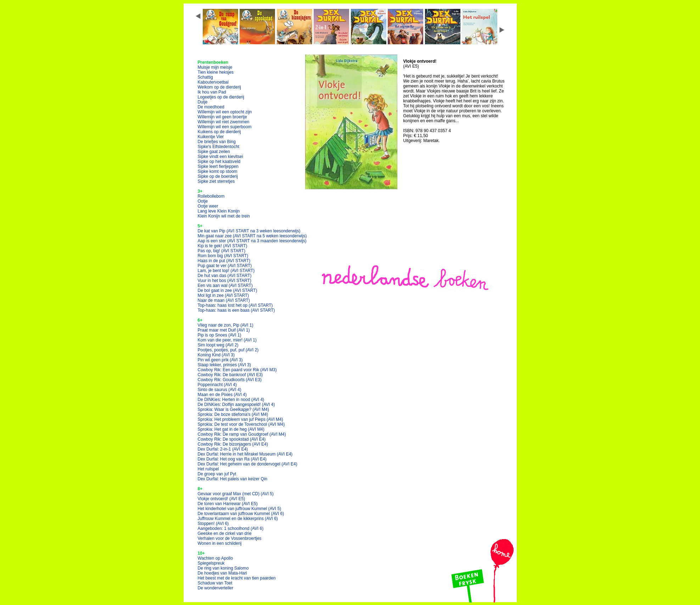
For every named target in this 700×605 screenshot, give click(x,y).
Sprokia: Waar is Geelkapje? (233, 409)
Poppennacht (217, 385)
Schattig (205, 77)
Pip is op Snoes (220, 335)
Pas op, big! (222, 251)
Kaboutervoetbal (213, 82)
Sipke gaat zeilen (214, 152)
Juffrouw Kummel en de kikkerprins (238, 519)
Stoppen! (213, 524)
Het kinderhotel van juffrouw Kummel (240, 509)
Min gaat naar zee (252, 236)
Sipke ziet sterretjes (216, 181)
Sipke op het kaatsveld (219, 162)
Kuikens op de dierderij (219, 132)
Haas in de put (224, 261)
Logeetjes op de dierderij (221, 97)
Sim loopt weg (218, 345)
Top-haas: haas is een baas (236, 310)
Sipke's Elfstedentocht (219, 147)
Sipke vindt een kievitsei (220, 157)
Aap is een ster (252, 241)
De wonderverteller (216, 588)
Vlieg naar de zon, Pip (226, 325)
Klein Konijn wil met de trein (224, 216)
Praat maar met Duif (224, 330)
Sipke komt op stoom (218, 171)
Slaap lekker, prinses (225, 365)
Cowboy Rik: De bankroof (230, 375)
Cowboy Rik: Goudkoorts (230, 380)
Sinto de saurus (220, 390)
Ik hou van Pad (212, 92)
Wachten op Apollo (215, 558)
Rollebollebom (211, 196)
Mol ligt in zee (223, 295)
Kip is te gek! (223, 246)
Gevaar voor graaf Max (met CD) (236, 494)
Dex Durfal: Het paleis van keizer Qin (233, 479)
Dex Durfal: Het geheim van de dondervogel (248, 464)
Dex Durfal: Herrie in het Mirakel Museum (245, 454)
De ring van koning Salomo (223, 568)
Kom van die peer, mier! (227, 340)
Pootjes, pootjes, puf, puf (228, 350)
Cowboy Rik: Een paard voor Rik (237, 370)
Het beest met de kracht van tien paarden (237, 578)
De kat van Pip (249, 231)
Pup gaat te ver (225, 266)
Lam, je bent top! (226, 271)
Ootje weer (208, 206)
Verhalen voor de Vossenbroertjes (230, 538)
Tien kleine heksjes (216, 72)
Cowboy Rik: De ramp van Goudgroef (242, 434)
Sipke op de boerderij (218, 176)
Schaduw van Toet (215, 583)
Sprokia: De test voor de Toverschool (241, 424)
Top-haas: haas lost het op (235, 305)
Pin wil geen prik (220, 360)
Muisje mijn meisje (215, 67)
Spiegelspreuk (211, 563)
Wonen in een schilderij (220, 543)
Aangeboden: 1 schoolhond (231, 528)
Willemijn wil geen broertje (222, 117)
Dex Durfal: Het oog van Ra (232, 459)
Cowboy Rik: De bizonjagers (233, 444)
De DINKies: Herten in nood (231, 400)
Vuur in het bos (225, 281)
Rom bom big (223, 256)
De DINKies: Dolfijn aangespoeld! (236, 405)
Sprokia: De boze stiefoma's (233, 414)
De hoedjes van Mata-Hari (222, 573)
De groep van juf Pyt (217, 474)
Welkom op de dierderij (220, 87)
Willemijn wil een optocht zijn (225, 112)
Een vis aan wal (225, 285)
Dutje (203, 102)
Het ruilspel (208, 469)
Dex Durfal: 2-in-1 (223, 449)
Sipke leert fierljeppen (218, 166)
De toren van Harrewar (228, 504)
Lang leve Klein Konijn (219, 211)
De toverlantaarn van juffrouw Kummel (241, 514)
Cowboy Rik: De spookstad (232, 439)
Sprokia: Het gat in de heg (231, 429)
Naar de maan (224, 300)
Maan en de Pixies (222, 395)
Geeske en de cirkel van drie (225, 533)
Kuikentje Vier (211, 137)
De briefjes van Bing (217, 142)
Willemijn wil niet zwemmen (224, 122)
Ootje (203, 201)
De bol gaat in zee (228, 290)
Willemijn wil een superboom (225, 127)
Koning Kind (216, 355)
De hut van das (225, 276)
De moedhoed (211, 107)
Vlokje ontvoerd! (222, 499)
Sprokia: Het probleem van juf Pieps (240, 419)
